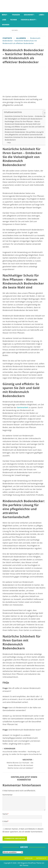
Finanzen (16, 15)
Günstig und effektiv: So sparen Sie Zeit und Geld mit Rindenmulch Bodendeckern (25, 128)
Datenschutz (41, 858)
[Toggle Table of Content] (44, 113)
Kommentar (8, 795)
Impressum (28, 858)
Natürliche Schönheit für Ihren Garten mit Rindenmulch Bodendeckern (26, 139)
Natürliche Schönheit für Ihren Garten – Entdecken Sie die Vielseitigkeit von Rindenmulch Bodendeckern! (25, 118)
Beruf (4, 15)
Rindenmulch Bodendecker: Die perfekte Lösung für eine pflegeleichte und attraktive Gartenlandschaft (24, 133)
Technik (13, 20)
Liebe (4, 20)
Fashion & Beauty (28, 20)
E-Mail (5, 821)
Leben (41, 15)
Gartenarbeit (23, 407)
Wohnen (6, 25)
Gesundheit (29, 15)
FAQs (9, 143)
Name (5, 814)
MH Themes (24, 865)
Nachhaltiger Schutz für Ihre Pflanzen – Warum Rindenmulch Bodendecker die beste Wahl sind (23, 123)
